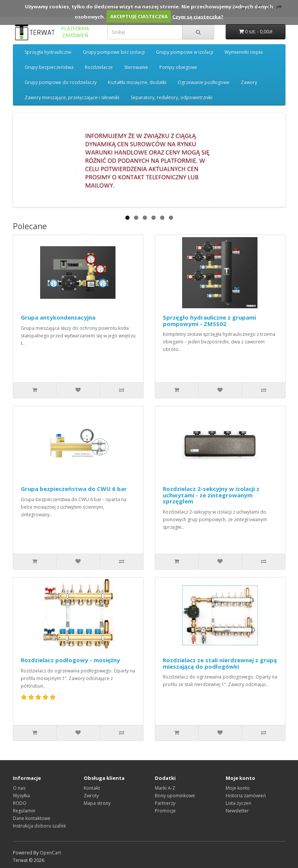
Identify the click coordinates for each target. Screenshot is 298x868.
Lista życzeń (238, 803)
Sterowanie (136, 67)
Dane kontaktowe (32, 818)
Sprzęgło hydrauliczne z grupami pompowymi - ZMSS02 (209, 321)
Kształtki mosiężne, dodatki (137, 82)
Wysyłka (21, 796)
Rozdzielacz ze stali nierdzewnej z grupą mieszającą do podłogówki (220, 663)
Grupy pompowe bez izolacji (114, 52)
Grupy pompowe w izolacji (185, 52)
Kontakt (92, 788)
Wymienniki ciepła (244, 52)
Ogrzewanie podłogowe (204, 82)
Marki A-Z (165, 788)
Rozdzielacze (99, 67)
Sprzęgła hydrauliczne (48, 52)
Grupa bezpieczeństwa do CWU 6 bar (74, 489)
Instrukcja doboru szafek (39, 826)
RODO (20, 803)
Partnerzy (165, 803)
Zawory (249, 82)
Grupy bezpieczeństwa (49, 67)
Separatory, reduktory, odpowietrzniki (172, 97)
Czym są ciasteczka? (198, 16)
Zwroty (91, 796)
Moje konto (238, 788)
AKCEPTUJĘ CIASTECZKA (139, 16)
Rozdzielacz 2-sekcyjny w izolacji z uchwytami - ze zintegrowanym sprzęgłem (211, 495)
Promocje (165, 811)
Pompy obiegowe (178, 67)
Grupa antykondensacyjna (58, 317)
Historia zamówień (246, 796)
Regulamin (24, 811)
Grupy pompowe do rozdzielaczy (61, 82)
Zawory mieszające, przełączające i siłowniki (72, 97)
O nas (19, 788)
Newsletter (237, 811)
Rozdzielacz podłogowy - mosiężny (70, 660)
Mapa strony (97, 803)
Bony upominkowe (175, 796)
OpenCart (50, 853)
